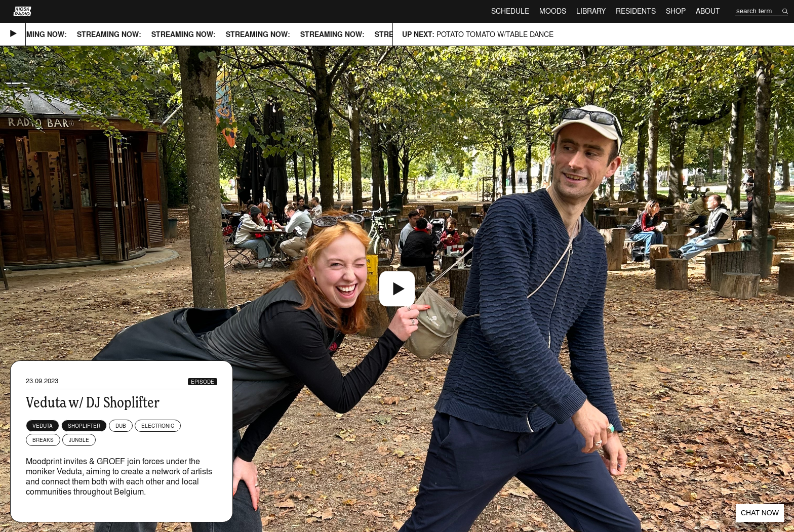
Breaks (43, 440)
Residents (636, 11)
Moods (553, 11)
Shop (676, 11)
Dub (121, 426)
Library (591, 11)
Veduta (43, 426)
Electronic (158, 426)
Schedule (510, 11)
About (708, 11)
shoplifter (84, 426)
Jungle (79, 440)
